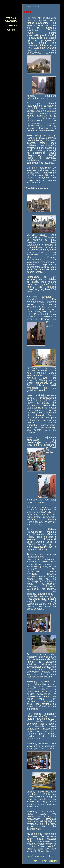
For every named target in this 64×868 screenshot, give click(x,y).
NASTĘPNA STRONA (46, 861)
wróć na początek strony (41, 856)
